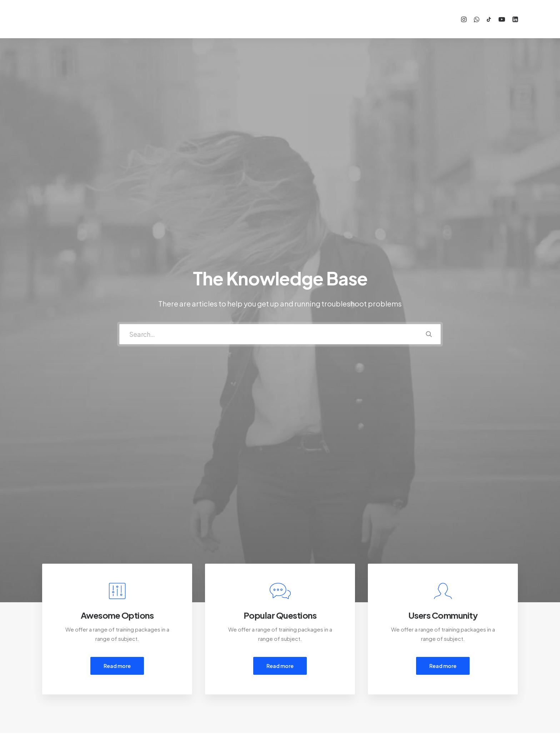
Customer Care (187, 650)
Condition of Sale (189, 687)
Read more (117, 304)
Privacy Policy (184, 669)
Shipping (304, 669)
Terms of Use (184, 678)
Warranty (179, 697)
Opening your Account (321, 650)
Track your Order (314, 678)
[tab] (113, 457)
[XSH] (63, 19)
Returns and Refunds (194, 659)
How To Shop (309, 659)
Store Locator (310, 687)
